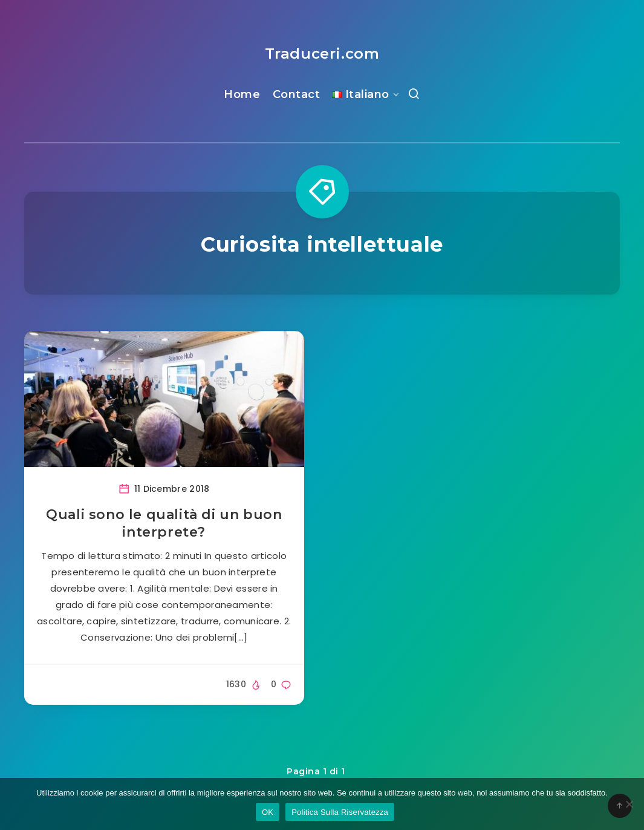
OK (268, 812)
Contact (297, 94)
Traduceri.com (322, 54)
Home (242, 94)
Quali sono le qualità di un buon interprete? (164, 524)
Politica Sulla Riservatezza (340, 812)
